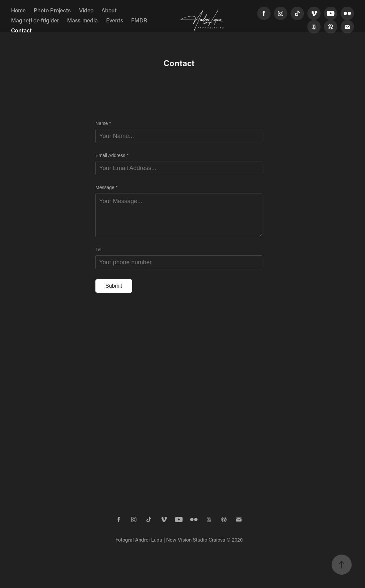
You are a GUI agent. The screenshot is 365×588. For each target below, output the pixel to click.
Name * (103, 123)
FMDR (139, 20)
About (109, 10)
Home (18, 10)
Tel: (99, 250)
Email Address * (112, 155)
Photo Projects (52, 10)
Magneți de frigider (35, 20)
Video (86, 10)
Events (115, 20)
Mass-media (82, 20)
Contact (21, 30)
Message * (106, 187)
